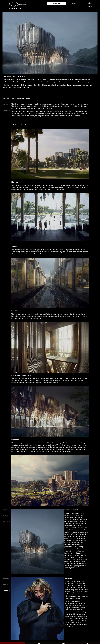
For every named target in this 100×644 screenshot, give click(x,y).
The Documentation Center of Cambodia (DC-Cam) (29, 112)
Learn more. (26, 87)
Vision (71, 3)
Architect (7, 110)
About (89, 3)
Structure (52, 3)
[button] (50, 125)
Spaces (6, 98)
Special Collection (21, 125)
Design (6, 104)
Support (89, 6)
